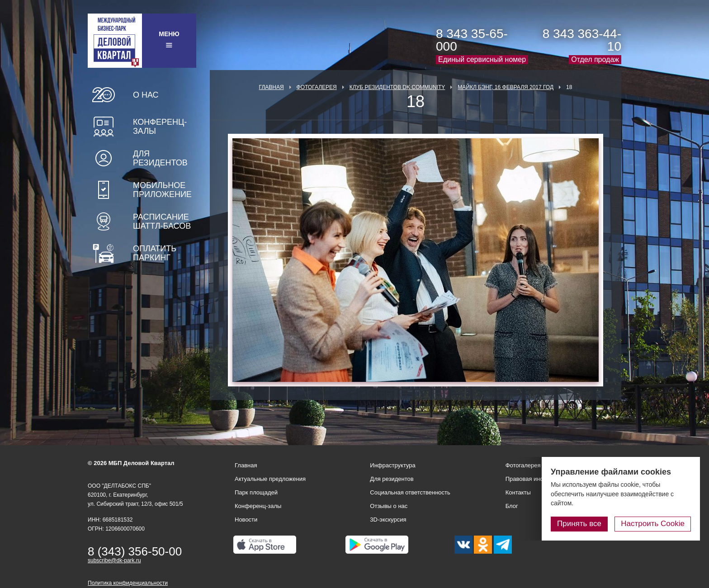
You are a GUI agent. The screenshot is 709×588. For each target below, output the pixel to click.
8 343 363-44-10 (582, 40)
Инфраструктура (392, 465)
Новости (246, 520)
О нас (146, 95)
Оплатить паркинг (155, 253)
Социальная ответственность (410, 492)
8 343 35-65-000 (472, 40)
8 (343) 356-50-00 (135, 551)
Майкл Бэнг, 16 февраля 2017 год (506, 87)
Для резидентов (160, 158)
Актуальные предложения (270, 479)
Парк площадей (256, 492)
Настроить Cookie (653, 524)
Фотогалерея (317, 87)
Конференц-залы (160, 127)
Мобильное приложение (162, 190)
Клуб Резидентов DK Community (397, 87)
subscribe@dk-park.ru (114, 560)
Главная (272, 87)
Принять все (579, 524)
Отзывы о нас (389, 506)
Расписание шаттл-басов (162, 221)
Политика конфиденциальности (128, 583)
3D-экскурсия (388, 520)
